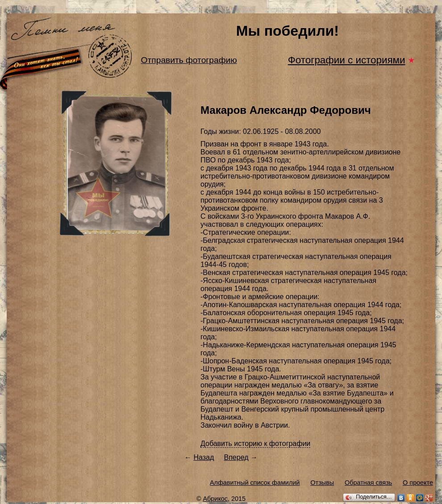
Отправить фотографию (189, 60)
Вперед (236, 457)
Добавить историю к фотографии (255, 444)
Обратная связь (368, 483)
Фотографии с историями (347, 60)
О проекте (418, 483)
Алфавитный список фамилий (255, 483)
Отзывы (322, 483)
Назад (204, 457)
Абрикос (216, 499)
